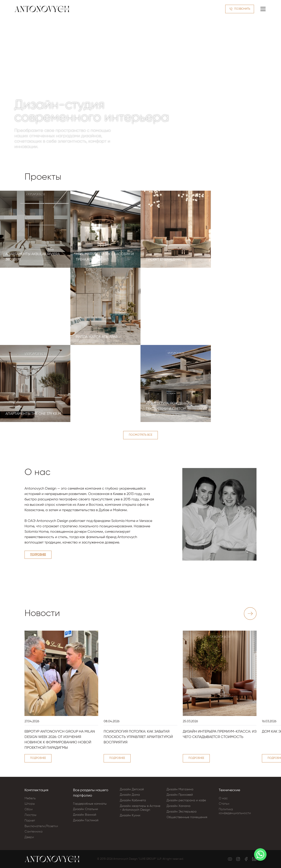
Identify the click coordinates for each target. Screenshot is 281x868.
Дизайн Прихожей (180, 795)
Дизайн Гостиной (86, 820)
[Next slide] (250, 614)
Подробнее (38, 555)
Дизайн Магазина (180, 789)
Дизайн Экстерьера (182, 812)
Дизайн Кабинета (133, 800)
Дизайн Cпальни (86, 809)
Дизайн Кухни (130, 815)
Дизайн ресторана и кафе (186, 800)
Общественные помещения (187, 817)
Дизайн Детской (132, 789)
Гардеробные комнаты (90, 804)
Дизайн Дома (130, 795)
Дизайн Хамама (178, 806)
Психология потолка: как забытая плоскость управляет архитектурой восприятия (138, 737)
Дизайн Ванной (85, 815)
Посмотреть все (140, 435)
